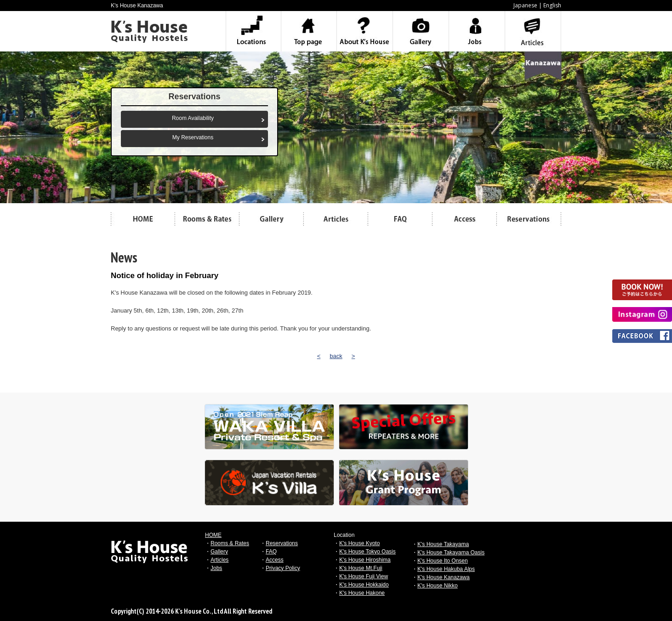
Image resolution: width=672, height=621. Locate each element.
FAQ (271, 552)
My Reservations (193, 137)
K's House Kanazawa (444, 577)
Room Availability (193, 118)
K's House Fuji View (364, 576)
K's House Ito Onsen (443, 561)
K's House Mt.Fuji (361, 568)
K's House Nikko (438, 586)
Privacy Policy (283, 568)
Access (275, 560)
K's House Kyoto (359, 543)
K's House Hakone (362, 593)
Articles (219, 560)
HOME (213, 535)
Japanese (525, 5)
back (336, 356)
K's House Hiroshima (365, 560)
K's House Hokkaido (364, 585)
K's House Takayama (443, 544)
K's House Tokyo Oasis (367, 552)
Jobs (216, 568)
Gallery (219, 552)
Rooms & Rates (230, 543)
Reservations (282, 543)
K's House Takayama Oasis (451, 553)
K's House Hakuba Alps (446, 569)
